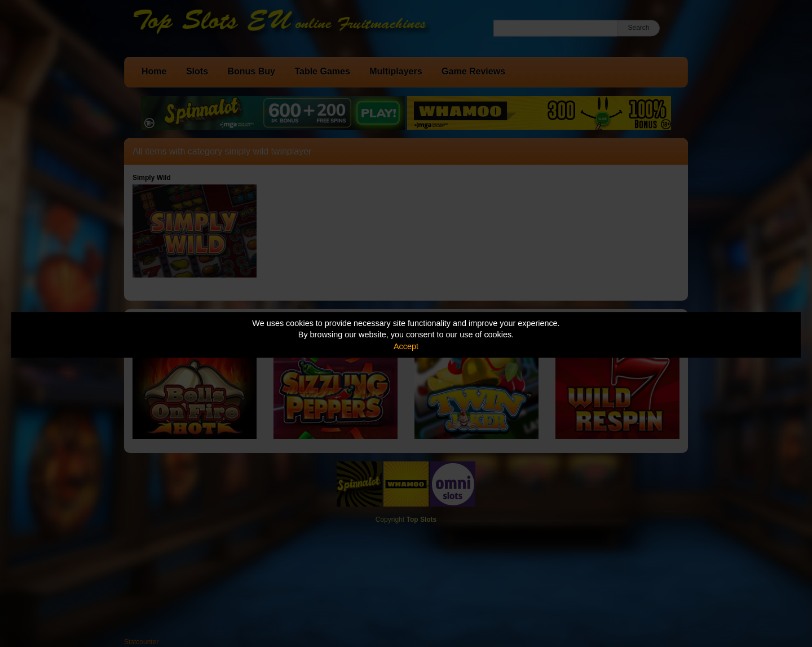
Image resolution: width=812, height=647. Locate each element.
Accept (406, 346)
